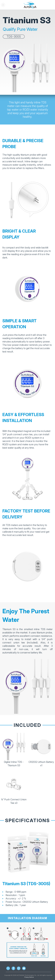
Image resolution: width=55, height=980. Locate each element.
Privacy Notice (29, 977)
